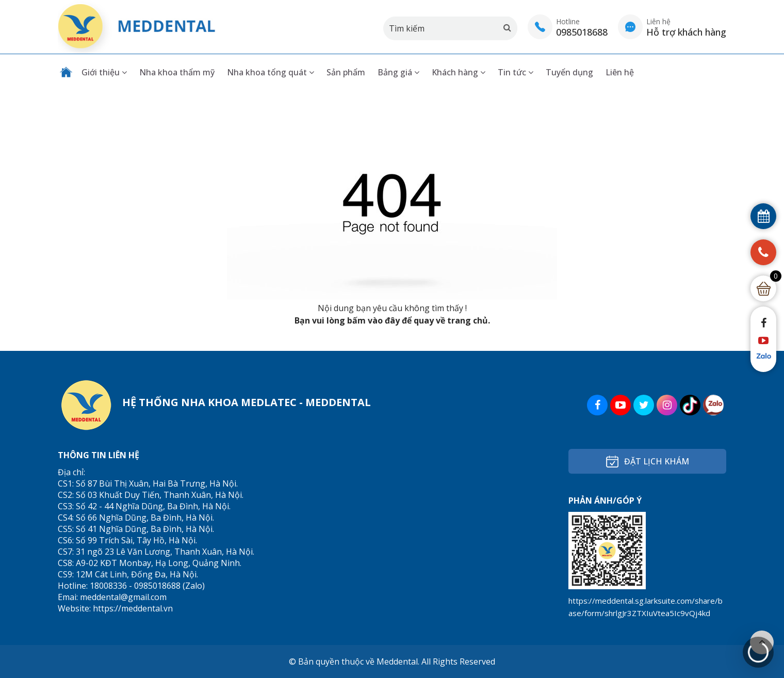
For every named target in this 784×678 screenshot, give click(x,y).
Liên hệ (620, 72)
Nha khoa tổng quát (271, 72)
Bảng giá (398, 72)
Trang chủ (66, 72)
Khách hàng (459, 72)
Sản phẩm (346, 72)
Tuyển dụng (569, 72)
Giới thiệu (104, 72)
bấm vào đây (373, 320)
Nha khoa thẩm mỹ (177, 72)
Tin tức (516, 72)
